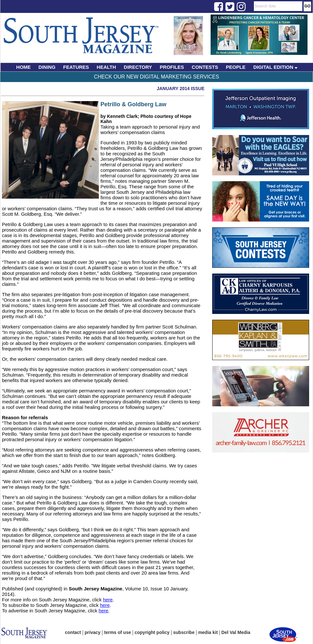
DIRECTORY (138, 67)
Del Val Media (236, 632)
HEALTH (106, 67)
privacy (93, 632)
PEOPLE (236, 67)
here (108, 600)
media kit (208, 632)
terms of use (117, 632)
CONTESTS (205, 67)
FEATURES (76, 67)
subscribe (184, 632)
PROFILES (172, 67)
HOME (23, 67)
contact (73, 632)
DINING (47, 67)
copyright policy (152, 632)
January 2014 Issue (181, 88)
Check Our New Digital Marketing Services (156, 77)
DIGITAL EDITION (275, 67)
